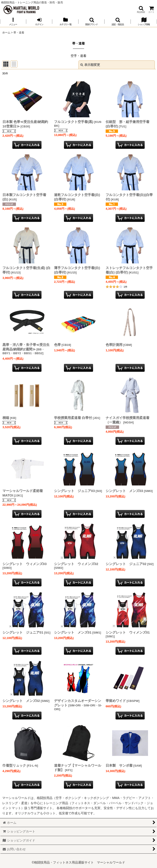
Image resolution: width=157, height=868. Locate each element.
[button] (141, 10)
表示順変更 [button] (90, 65)
